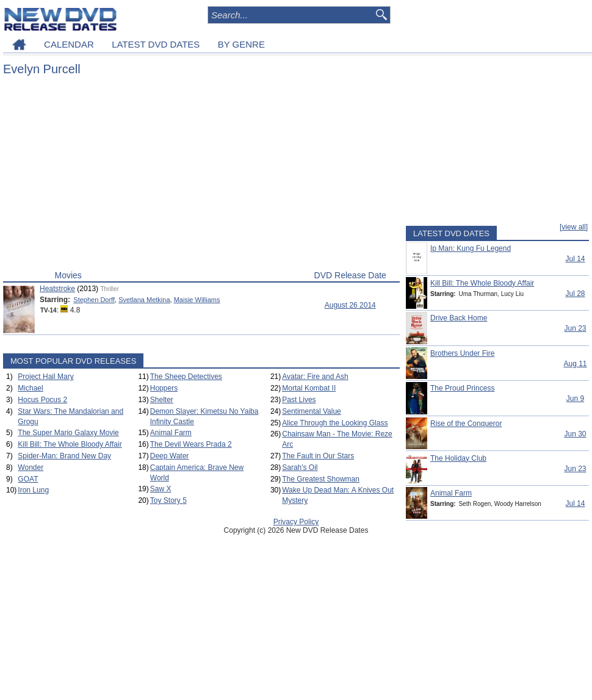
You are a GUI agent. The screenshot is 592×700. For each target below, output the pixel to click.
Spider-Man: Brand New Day (64, 456)
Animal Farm (171, 433)
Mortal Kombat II (309, 388)
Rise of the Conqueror (466, 424)
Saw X (161, 489)
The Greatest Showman (321, 479)
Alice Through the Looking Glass (335, 423)
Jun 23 (575, 328)
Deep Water (170, 456)
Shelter (162, 400)
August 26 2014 (350, 305)
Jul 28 (575, 294)
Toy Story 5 (168, 500)
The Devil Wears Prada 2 (191, 444)
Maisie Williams (197, 300)
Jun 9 (575, 399)
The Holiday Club (458, 458)
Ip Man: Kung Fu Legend (471, 248)
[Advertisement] (201, 176)
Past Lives (299, 400)
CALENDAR (69, 44)
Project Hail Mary (45, 377)
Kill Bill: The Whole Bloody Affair (70, 444)
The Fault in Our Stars (318, 456)
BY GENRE (241, 44)
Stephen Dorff (94, 300)
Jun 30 (575, 434)
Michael (30, 388)
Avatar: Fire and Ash (315, 377)
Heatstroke (57, 289)
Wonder (31, 467)
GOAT (28, 479)
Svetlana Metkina (144, 300)
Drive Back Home (459, 318)
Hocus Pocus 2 (42, 400)
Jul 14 (575, 259)
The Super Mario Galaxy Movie (68, 433)
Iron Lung (33, 490)
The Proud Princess (462, 388)
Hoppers (164, 388)
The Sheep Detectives (186, 377)
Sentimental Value (312, 411)
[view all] (574, 227)
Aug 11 (575, 364)
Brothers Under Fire (462, 353)
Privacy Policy (296, 522)
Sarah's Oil (300, 467)
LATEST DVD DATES (156, 44)
